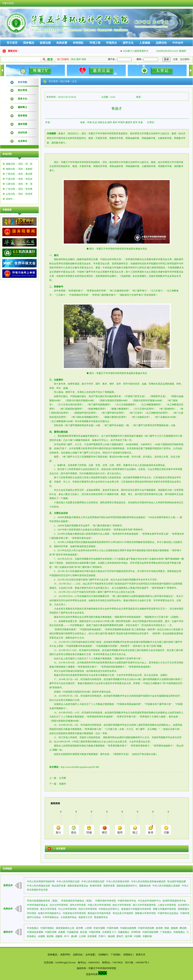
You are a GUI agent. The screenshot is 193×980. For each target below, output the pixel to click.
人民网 (88, 928)
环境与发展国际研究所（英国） (43, 901)
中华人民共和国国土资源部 (166, 886)
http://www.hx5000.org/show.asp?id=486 (80, 767)
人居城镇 (145, 43)
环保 (90, 122)
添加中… (10, 199)
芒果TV (102, 936)
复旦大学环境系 (48, 909)
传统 (84, 59)
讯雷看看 (92, 936)
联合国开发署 (59, 886)
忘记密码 (185, 59)
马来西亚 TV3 (109, 932)
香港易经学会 (101, 917)
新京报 (84, 932)
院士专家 (65, 81)
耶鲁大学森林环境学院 (164, 909)
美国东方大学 (85, 917)
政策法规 (45, 43)
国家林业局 (145, 886)
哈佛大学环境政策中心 (50, 913)
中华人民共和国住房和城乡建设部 (148, 881)
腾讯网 (183, 928)
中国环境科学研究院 (106, 901)
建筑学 (129, 122)
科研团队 (78, 43)
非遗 (140, 122)
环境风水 (112, 43)
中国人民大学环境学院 (99, 905)
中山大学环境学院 (67, 909)
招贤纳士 (128, 955)
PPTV (67, 936)
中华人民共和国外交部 (93, 881)
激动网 (111, 936)
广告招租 (115, 955)
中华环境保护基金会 (37, 905)
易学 (115, 122)
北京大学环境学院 (59, 905)
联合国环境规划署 (177, 881)
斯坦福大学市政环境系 (99, 913)
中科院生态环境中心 (109, 909)
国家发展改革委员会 (78, 886)
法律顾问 (103, 955)
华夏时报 (147, 936)
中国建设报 (73, 932)
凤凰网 (62, 932)
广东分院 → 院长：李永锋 (19, 189)
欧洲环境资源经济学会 (174, 901)
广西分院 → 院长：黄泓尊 (19, 174)
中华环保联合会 (51, 917)
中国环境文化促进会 (168, 913)
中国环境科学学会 (127, 901)
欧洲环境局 (96, 886)
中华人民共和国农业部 (39, 886)
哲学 (135, 122)
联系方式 (141, 955)
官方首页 (12, 43)
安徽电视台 (124, 932)
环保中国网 (99, 928)
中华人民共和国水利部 (118, 881)
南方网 (129, 936)
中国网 (137, 936)
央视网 (41, 936)
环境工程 (95, 43)
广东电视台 (166, 932)
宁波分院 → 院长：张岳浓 (19, 179)
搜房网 (50, 936)
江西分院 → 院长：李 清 (19, 184)
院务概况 (29, 43)
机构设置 (62, 43)
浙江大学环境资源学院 (144, 905)
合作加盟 (90, 955)
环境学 (121, 122)
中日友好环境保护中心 (149, 901)
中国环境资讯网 (146, 928)
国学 (79, 59)
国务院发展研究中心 (127, 886)
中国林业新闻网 (128, 928)
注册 (175, 59)
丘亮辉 (63, 778)
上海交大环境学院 (167, 905)
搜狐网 (174, 928)
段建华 (63, 784)
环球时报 (136, 932)
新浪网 (159, 928)
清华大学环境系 (78, 905)
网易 (167, 928)
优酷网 (59, 936)
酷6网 (74, 936)
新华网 (80, 928)
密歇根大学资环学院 (145, 913)
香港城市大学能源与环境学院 (136, 909)
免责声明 (65, 955)
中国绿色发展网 (35, 932)
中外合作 (178, 43)
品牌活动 (161, 43)
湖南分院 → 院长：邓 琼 (19, 164)
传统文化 (102, 122)
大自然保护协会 (69, 917)
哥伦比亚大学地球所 (123, 913)
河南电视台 (179, 932)
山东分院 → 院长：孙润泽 (19, 194)
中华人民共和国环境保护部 (41, 881)
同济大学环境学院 (88, 909)
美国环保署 (109, 886)
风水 (73, 59)
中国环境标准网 (150, 932)
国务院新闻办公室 (65, 928)
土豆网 (82, 936)
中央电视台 (33, 928)
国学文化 (128, 43)
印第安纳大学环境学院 (74, 913)
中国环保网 (112, 928)
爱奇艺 (120, 936)
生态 (95, 122)
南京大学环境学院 (122, 905)
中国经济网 (51, 932)
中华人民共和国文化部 (68, 881)
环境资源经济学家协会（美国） (77, 901)
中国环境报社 (47, 928)
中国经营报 (95, 932)
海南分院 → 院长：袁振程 (19, 169)
